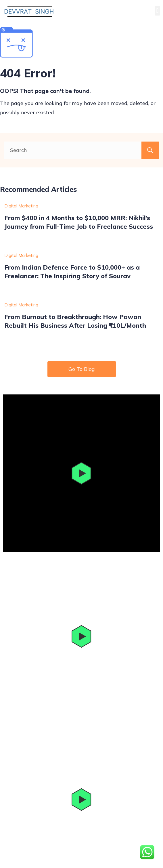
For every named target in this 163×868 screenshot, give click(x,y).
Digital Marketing (21, 206)
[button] (157, 11)
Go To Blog (82, 369)
